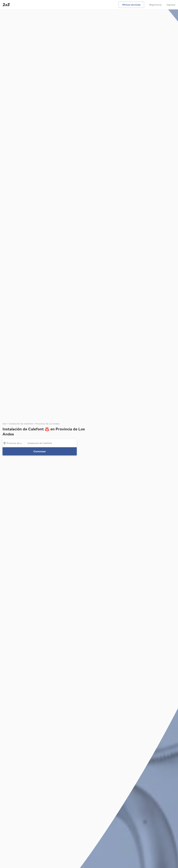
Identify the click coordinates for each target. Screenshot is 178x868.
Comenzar (40, 451)
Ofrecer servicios (131, 5)
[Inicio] (6, 5)
